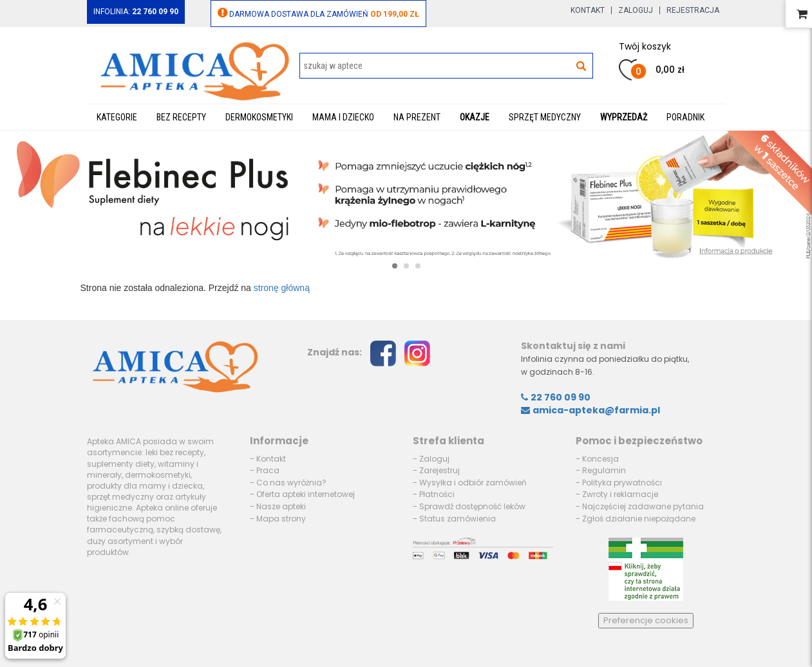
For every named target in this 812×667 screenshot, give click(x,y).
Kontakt (588, 10)
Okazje (475, 117)
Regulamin (604, 470)
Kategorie (117, 117)
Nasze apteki (281, 506)
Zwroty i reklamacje (620, 494)
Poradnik (685, 117)
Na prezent (417, 117)
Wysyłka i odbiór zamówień (473, 483)
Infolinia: (136, 12)
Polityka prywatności (622, 483)
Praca (268, 470)
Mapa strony (281, 519)
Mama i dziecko (343, 117)
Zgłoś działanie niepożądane (639, 519)
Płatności (437, 494)
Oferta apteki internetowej (306, 494)
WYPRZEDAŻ (624, 117)
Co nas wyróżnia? (291, 483)
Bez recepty (181, 117)
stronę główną (282, 288)
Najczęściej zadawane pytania (643, 506)
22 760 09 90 (556, 397)
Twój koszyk (645, 46)
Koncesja (600, 459)
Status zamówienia (458, 519)
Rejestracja (693, 10)
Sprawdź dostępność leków (472, 506)
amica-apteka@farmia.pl (590, 410)
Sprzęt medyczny (545, 117)
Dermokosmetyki (259, 117)
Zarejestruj (439, 470)
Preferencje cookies (646, 620)
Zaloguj (636, 10)
